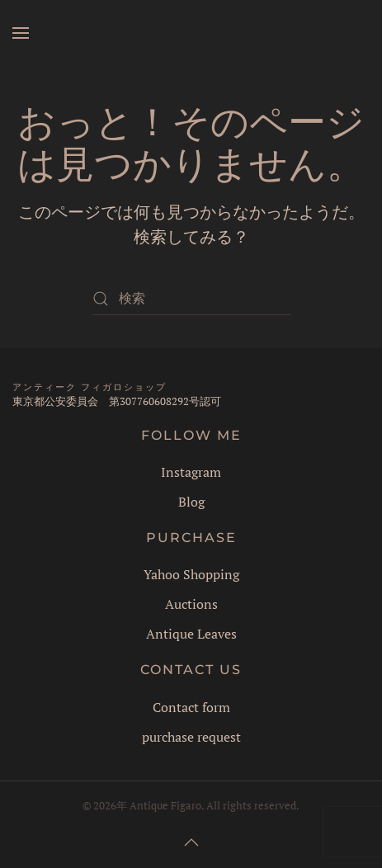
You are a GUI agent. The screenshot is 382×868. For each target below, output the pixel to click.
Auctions (191, 604)
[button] (21, 33)
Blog (191, 502)
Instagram (191, 472)
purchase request (191, 737)
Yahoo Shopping (191, 574)
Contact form (191, 707)
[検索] (191, 299)
